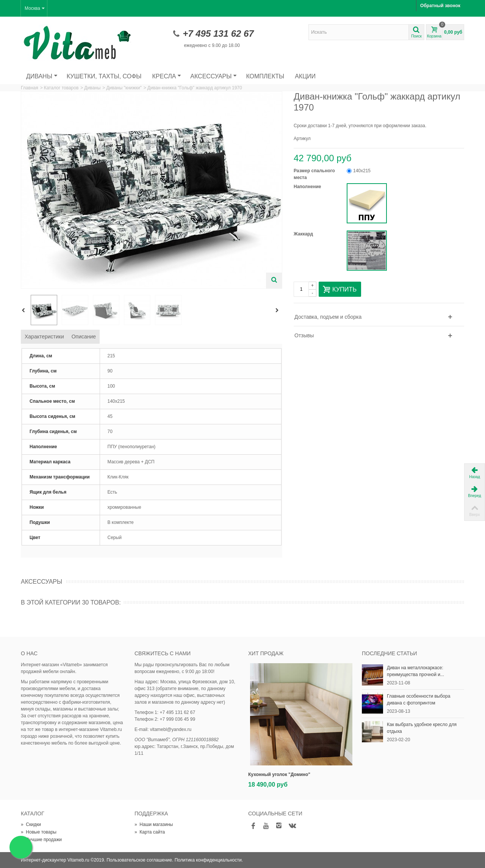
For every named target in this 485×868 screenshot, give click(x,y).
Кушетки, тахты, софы (104, 76)
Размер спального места (314, 174)
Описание (84, 337)
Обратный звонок (440, 6)
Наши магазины (154, 824)
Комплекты (265, 76)
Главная (30, 88)
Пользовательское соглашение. (140, 860)
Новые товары (39, 832)
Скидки (31, 824)
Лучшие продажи (41, 840)
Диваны (42, 76)
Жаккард (304, 234)
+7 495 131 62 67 (218, 34)
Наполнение (308, 187)
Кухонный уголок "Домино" (279, 774)
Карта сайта (150, 832)
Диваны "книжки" (124, 88)
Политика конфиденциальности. (209, 860)
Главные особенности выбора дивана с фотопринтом (419, 700)
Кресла (167, 76)
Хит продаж (266, 653)
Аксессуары (214, 76)
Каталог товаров (61, 88)
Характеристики (44, 337)
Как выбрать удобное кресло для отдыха (422, 728)
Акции (305, 76)
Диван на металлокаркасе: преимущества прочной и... (415, 671)
